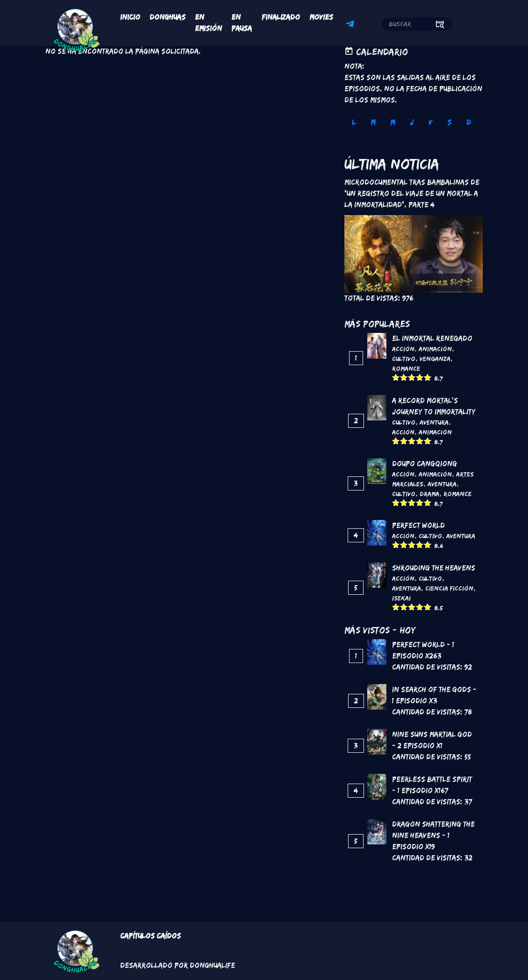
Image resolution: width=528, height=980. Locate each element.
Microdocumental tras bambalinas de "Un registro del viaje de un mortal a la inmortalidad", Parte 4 (412, 193)
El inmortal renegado (432, 338)
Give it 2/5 (404, 377)
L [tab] (354, 122)
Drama (429, 494)
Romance (406, 368)
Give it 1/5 (396, 377)
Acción (403, 349)
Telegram (351, 25)
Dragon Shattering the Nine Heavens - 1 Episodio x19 (433, 835)
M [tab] (373, 122)
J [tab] (412, 122)
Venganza (435, 359)
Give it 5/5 (428, 377)
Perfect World (418, 525)
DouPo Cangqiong (425, 464)
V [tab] (430, 122)
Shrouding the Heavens (434, 568)
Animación (435, 349)
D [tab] (469, 122)
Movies (321, 17)
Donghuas (168, 17)
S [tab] (449, 122)
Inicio (130, 17)
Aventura (434, 422)
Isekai (401, 598)
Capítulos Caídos (150, 936)
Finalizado (281, 17)
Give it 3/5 (412, 377)
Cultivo (404, 359)
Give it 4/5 (420, 377)
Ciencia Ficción (449, 588)
